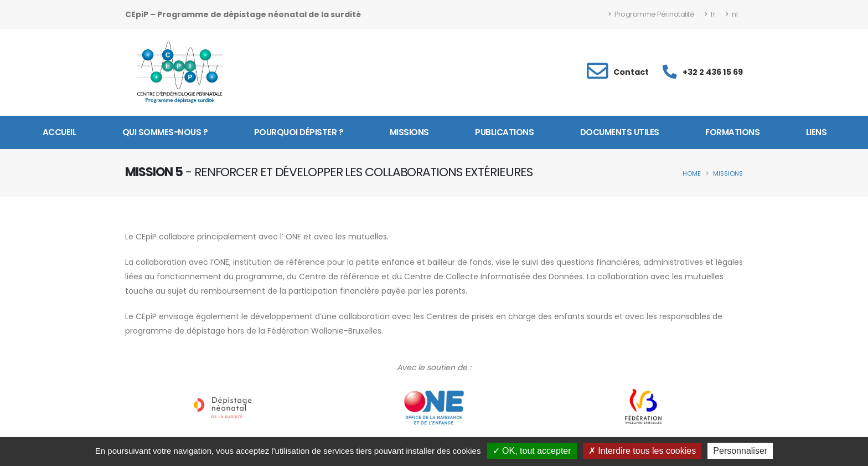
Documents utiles (620, 132)
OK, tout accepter (532, 451)
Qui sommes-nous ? (165, 132)
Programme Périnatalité (651, 14)
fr (710, 14)
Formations (732, 132)
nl (732, 14)
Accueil (60, 132)
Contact (631, 72)
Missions (409, 132)
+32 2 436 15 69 (713, 72)
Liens (817, 132)
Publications (504, 132)
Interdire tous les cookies (642, 451)
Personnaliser (740, 451)
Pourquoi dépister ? (299, 132)
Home (692, 173)
